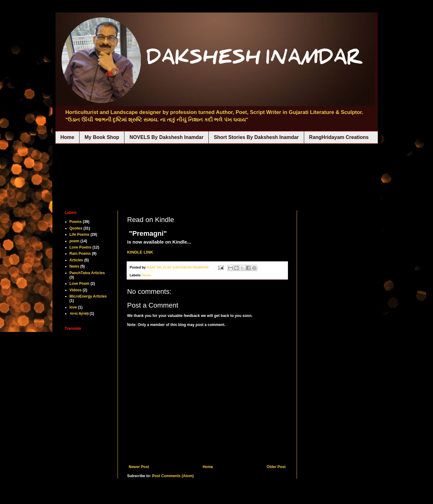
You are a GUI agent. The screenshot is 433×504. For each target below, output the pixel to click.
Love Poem (80, 284)
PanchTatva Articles (87, 273)
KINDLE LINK (140, 252)
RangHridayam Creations (339, 137)
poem (75, 241)
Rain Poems (80, 254)
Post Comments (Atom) (173, 476)
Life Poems (80, 235)
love (73, 307)
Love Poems (81, 247)
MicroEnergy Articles (88, 296)
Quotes (76, 228)
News (147, 275)
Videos (76, 290)
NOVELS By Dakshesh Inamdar (166, 137)
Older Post (276, 467)
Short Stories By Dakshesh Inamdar (256, 137)
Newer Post (139, 467)
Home (67, 137)
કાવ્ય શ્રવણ (79, 314)
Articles (76, 260)
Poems (76, 222)
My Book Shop (102, 137)
